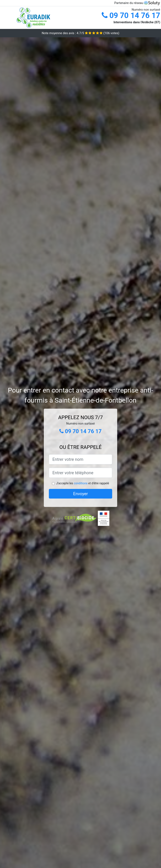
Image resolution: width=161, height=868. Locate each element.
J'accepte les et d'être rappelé (83, 483)
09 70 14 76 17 (131, 16)
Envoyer (80, 494)
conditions (81, 483)
